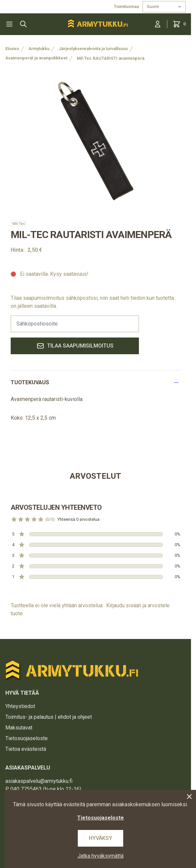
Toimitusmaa (127, 7)
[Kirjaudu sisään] (158, 24)
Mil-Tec (19, 224)
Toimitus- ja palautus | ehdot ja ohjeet (49, 717)
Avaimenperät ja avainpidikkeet (36, 58)
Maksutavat (19, 728)
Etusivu (12, 49)
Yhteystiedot (20, 706)
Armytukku (39, 49)
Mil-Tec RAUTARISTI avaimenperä (111, 58)
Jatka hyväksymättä (101, 856)
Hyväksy (101, 838)
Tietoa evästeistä (26, 749)
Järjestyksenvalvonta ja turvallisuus (93, 49)
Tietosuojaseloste (27, 738)
